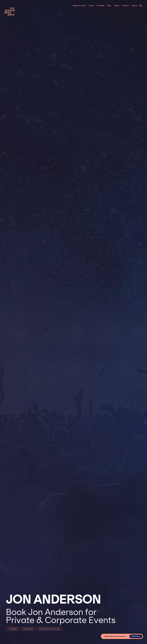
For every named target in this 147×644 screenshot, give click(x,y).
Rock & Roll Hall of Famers (50, 629)
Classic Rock (28, 629)
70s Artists (13, 629)
